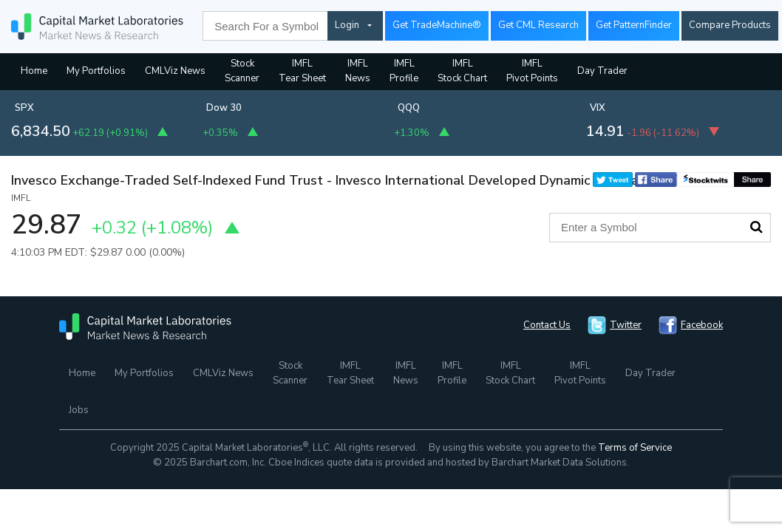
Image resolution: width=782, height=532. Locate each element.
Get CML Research (538, 25)
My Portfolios (96, 71)
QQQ (409, 108)
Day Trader (602, 71)
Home (34, 71)
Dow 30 (224, 108)
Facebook (702, 325)
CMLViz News (175, 71)
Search (756, 227)
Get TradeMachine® (437, 25)
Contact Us (547, 325)
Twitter (626, 325)
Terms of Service (635, 448)
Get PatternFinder (634, 25)
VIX (598, 108)
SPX (24, 108)
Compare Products (730, 25)
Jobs (79, 410)
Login (347, 25)
